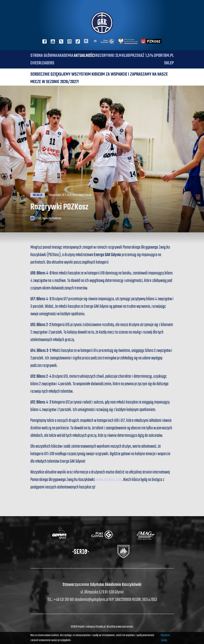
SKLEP (169, 63)
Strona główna (44, 56)
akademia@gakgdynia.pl (92, 600)
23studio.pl (100, 627)
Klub (126, 56)
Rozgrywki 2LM (108, 56)
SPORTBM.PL (164, 56)
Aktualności (85, 56)
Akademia (65, 56)
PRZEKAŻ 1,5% (142, 56)
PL (86, 41)
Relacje (38, 195)
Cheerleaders (42, 63)
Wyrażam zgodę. (165, 638)
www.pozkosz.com (109, 480)
